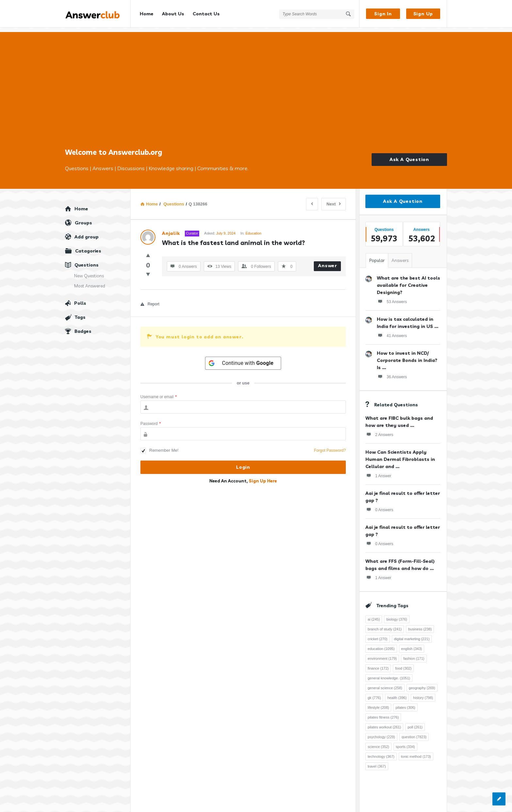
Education (254, 229)
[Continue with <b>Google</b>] (243, 359)
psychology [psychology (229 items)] (381, 733)
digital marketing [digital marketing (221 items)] (412, 635)
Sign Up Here (263, 477)
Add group (87, 233)
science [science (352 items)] (378, 742)
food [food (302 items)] (403, 664)
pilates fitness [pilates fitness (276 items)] (383, 713)
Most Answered (90, 282)
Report (150, 300)
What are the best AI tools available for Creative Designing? (408, 281)
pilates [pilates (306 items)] (405, 703)
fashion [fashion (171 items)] (414, 654)
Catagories (88, 247)
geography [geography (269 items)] (422, 684)
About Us (173, 14)
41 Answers (392, 331)
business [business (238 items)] (420, 625)
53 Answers (392, 297)
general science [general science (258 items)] (385, 684)
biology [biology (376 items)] (397, 615)
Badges (83, 327)
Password (151, 419)
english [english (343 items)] (412, 644)
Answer (328, 261)
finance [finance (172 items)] (378, 664)
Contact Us (206, 14)
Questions (87, 261)
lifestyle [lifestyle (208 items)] (378, 703)
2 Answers (379, 430)
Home (147, 14)
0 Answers (379, 505)
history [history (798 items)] (423, 693)
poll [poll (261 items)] (415, 723)
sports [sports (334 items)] (405, 742)
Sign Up (423, 14)
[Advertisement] (256, 93)
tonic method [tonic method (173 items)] (416, 752)
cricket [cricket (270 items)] (378, 635)
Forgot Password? (330, 446)
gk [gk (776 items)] (374, 693)
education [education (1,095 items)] (381, 644)
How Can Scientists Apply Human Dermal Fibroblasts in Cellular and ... (400, 455)
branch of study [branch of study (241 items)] (385, 625)
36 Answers (392, 372)
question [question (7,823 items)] (414, 733)
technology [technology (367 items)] (381, 752)
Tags (80, 313)
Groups (83, 219)
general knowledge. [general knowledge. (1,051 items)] (389, 674)
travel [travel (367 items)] (377, 762)
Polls (80, 299)
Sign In (383, 14)
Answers (400, 256)
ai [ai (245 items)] (374, 615)
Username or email (159, 393)
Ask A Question (409, 155)
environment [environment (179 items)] (382, 654)
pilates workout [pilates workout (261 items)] (384, 723)
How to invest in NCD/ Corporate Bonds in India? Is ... (407, 356)
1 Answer (378, 471)
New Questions (89, 271)
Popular (377, 256)
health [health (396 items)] (397, 693)
